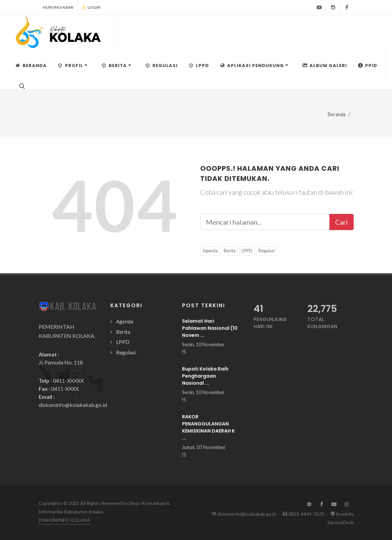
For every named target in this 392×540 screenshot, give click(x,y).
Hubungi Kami (58, 7)
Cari (342, 222)
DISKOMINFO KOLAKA (64, 520)
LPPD (247, 251)
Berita (230, 251)
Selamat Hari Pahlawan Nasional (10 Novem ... (210, 328)
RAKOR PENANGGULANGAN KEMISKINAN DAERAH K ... (208, 427)
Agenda (210, 251)
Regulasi (266, 251)
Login (91, 7)
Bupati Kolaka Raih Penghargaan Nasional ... (205, 376)
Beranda (337, 114)
